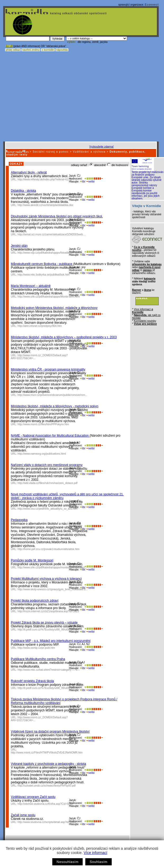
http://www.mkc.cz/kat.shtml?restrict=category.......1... (49, 670)
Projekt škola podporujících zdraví (35, 601)
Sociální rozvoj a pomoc (51, 152)
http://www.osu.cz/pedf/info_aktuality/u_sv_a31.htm (48, 509)
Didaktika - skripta (23, 191)
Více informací (95, 853)
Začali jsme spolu (23, 815)
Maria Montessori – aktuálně (31, 286)
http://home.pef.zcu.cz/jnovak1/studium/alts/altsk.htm (49, 549)
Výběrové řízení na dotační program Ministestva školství (50, 732)
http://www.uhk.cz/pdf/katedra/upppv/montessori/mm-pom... (52, 567)
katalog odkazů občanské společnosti (78, 13)
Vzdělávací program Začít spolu (33, 797)
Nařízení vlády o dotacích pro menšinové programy (47, 465)
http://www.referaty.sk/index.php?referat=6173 (45, 179)
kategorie (149, 279)
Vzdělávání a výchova (89, 152)
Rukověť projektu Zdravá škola (32, 681)
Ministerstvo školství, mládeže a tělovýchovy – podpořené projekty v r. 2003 (64, 337)
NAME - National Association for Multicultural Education (50, 436)
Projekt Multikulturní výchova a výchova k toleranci (46, 579)
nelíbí (90, 182)
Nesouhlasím (67, 862)
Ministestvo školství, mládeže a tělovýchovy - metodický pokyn (55, 406)
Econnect (152, 5)
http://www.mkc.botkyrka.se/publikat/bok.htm (44, 275)
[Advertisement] (50, 89)
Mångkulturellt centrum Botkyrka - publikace (42, 264)
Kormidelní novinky (145, 321)
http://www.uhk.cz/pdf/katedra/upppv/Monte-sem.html (49, 297)
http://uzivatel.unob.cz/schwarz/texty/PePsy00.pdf (47, 786)
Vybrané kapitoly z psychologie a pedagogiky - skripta (48, 764)
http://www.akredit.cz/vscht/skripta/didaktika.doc (46, 205)
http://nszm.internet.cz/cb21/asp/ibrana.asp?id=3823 (48, 611)
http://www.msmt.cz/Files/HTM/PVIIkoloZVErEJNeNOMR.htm (47, 753)
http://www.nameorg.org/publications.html (42, 454)
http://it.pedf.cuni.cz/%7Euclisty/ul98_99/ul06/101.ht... (49, 688)
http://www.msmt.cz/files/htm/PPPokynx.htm (43, 424)
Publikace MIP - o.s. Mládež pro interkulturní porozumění (51, 641)
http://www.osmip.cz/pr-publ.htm (36, 648)
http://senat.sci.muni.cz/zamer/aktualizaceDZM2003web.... (52, 234)
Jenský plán (19, 246)
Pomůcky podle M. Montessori (32, 560)
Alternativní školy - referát (29, 172)
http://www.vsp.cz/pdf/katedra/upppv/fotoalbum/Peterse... (51, 253)
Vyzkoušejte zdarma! (101, 147)
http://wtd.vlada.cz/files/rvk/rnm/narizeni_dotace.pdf (48, 483)
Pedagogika (19, 520)
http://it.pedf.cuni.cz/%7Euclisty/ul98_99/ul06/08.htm (48, 630)
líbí (83, 182)
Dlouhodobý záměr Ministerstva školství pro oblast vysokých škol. (57, 216)
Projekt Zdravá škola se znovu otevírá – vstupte (44, 623)
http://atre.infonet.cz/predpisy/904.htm (40, 326)
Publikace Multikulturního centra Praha (38, 659)
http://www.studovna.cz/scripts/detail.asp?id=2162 (47, 822)
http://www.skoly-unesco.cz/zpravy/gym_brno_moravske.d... (53, 589)
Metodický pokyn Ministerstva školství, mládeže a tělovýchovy (54, 308)
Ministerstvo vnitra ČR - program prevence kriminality (48, 369)
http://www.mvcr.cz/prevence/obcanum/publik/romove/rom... (53, 395)
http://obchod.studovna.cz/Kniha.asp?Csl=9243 (45, 804)
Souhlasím (98, 862)
